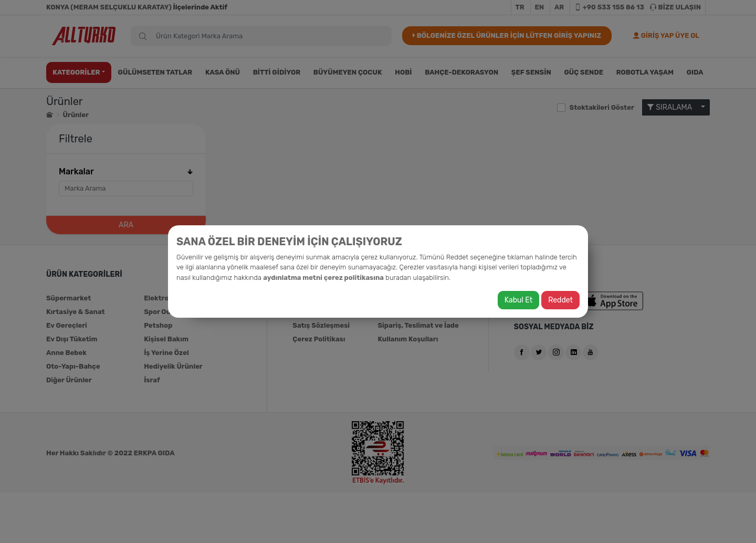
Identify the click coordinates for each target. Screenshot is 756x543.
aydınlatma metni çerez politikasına (323, 278)
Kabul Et (518, 300)
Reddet (560, 300)
